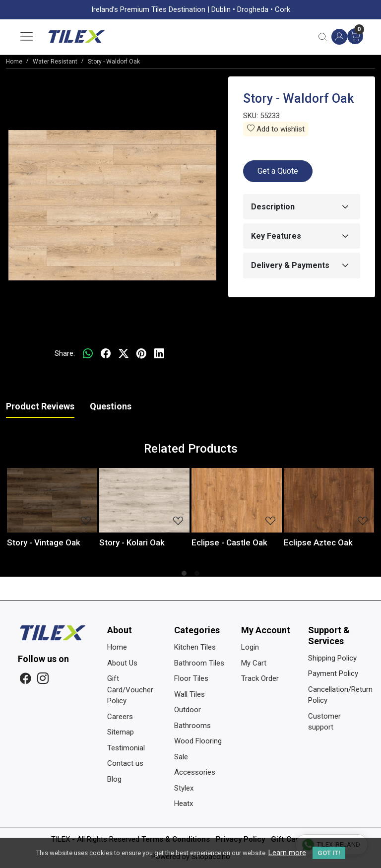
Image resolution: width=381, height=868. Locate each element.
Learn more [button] (287, 853)
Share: (65, 353)
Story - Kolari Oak (132, 542)
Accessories (195, 772)
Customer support (324, 722)
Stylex (184, 788)
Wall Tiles (190, 694)
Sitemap (121, 732)
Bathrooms (192, 726)
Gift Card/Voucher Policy (130, 690)
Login (250, 647)
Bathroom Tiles (199, 663)
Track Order (260, 678)
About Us (122, 663)
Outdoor (188, 710)
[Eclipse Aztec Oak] (329, 500)
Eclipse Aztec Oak (318, 542)
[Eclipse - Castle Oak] (237, 500)
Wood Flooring (198, 741)
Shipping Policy (332, 658)
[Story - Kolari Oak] (144, 500)
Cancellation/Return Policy (336, 695)
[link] (322, 36)
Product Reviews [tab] (40, 406)
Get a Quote (278, 171)
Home (117, 647)
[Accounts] (339, 37)
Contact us (125, 763)
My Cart (254, 663)
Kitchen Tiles (195, 647)
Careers (120, 717)
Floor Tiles (191, 678)
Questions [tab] (111, 406)
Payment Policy (333, 673)
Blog (114, 779)
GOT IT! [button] (329, 853)
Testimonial (126, 748)
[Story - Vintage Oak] (52, 500)
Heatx (184, 803)
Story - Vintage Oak (44, 542)
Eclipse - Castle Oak (229, 542)
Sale (181, 757)
